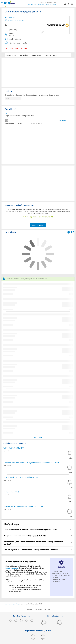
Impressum (30, 609)
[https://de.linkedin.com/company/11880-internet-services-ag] (32, 621)
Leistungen (11, 55)
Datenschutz (38, 609)
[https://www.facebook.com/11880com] (11, 621)
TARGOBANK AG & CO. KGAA (14, 448)
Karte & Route (51, 55)
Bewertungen (36, 55)
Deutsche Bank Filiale (12, 492)
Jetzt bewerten (38, 225)
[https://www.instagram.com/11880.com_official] (21, 621)
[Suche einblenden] (62, 4)
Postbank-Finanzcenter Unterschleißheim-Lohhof (22, 506)
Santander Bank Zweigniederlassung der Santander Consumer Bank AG (30, 463)
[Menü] (73, 4)
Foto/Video (23, 55)
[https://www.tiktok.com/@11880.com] (16, 621)
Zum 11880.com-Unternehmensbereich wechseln (41, 4)
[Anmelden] (66, 4)
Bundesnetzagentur (12, 568)
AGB (45, 609)
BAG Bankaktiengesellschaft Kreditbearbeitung (21, 477)
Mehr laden (38, 437)
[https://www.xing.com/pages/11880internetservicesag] (27, 621)
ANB (49, 609)
